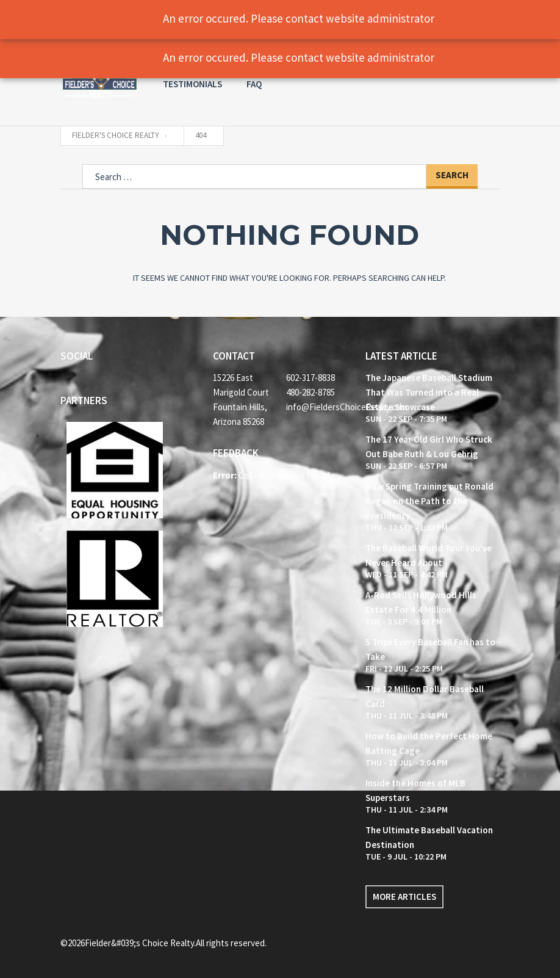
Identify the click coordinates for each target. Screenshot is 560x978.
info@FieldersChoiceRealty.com (317, 407)
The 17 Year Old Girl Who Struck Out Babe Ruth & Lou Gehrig (429, 447)
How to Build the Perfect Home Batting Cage (429, 743)
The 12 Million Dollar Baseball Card (425, 696)
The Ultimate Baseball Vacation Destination (429, 837)
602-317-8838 (311, 378)
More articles (404, 897)
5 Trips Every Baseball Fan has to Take (430, 649)
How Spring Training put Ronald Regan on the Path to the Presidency (429, 501)
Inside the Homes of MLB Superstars (415, 790)
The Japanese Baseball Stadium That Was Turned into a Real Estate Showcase (429, 392)
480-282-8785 (311, 392)
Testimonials (192, 84)
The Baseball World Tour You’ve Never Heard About (429, 555)
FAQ (254, 84)
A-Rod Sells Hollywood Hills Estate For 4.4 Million (421, 602)
